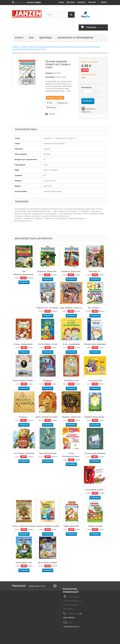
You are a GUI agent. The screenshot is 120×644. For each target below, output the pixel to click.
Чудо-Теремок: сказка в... (71, 308)
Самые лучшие (95, 526)
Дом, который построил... (48, 417)
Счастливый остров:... (95, 490)
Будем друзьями (71, 526)
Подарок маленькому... (95, 417)
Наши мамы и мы (24, 562)
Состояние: (50, 77)
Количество (86, 87)
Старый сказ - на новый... (48, 308)
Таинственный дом (48, 453)
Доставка (71, 2)
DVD (31, 38)
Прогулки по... (95, 271)
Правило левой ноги (71, 417)
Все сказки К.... (95, 308)
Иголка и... (24, 417)
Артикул (49, 73)
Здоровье (45, 38)
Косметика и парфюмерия (75, 38)
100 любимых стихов (48, 344)
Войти (104, 2)
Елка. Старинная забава (24, 526)
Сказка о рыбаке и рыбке (48, 526)
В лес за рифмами (71, 344)
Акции (61, 2)
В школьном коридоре (95, 453)
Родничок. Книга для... (48, 271)
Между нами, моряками (95, 344)
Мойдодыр (48, 380)
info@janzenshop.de (71, 627)
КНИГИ (19, 38)
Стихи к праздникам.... (24, 344)
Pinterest (51, 108)
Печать (52, 114)
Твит (50, 103)
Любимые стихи (71, 380)
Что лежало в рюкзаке (24, 453)
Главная (16, 47)
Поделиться (62, 103)
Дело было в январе (48, 562)
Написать (81, 2)
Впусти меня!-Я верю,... (24, 380)
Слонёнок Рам (95, 380)
